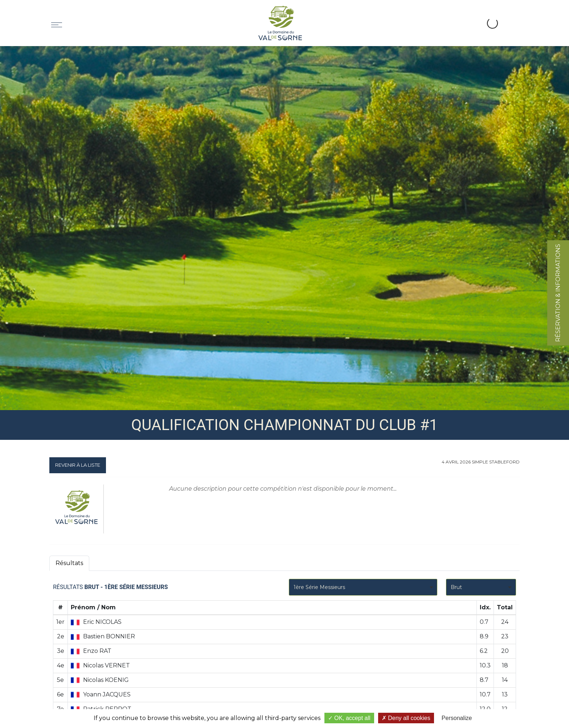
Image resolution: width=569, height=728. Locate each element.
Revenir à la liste (78, 465)
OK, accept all (349, 718)
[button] (467, 15)
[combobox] (363, 587)
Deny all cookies (406, 718)
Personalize (457, 718)
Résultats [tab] (69, 563)
